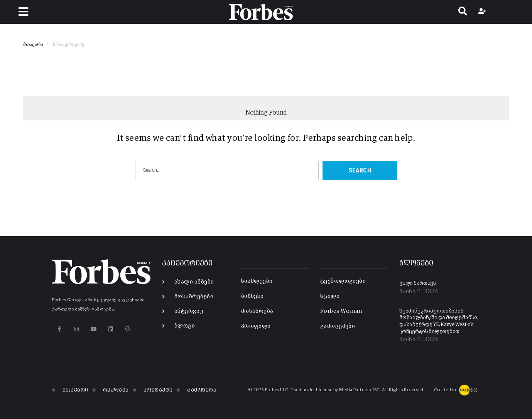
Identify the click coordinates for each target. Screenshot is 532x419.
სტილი (330, 296)
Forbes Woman (341, 311)
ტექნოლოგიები (343, 281)
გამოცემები (338, 326)
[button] (23, 12)
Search (360, 170)
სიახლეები (257, 281)
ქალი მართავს (418, 283)
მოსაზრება (257, 311)
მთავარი (33, 45)
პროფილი (256, 326)
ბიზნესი (252, 296)
